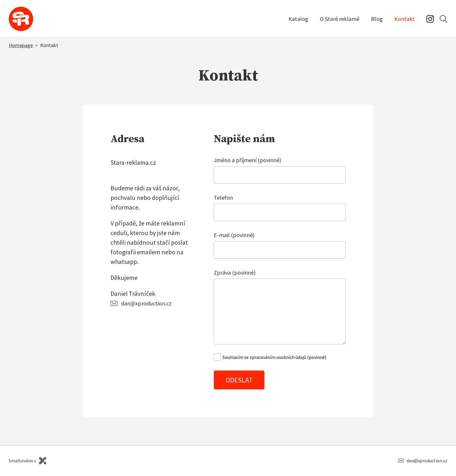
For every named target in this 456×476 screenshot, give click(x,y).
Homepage (21, 45)
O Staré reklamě (340, 19)
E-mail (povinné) (234, 235)
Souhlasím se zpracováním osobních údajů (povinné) (274, 357)
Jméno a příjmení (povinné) (247, 160)
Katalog (298, 19)
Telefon (223, 197)
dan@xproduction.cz (146, 303)
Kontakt (405, 19)
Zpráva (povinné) (235, 272)
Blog (377, 19)
